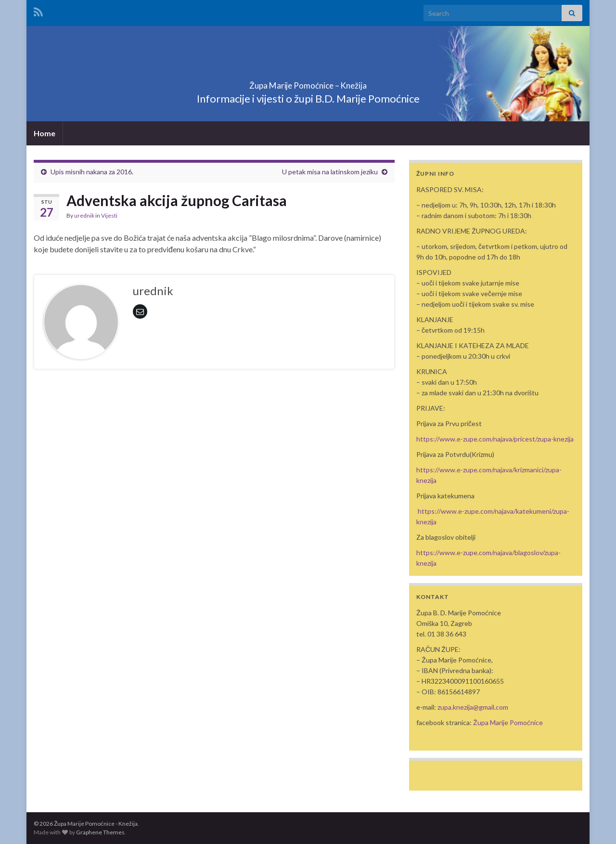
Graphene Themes (100, 832)
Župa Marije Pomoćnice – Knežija (308, 83)
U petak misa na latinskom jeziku (330, 172)
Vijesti (109, 215)
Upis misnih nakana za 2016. (92, 172)
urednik (84, 215)
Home (45, 133)
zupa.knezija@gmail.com (473, 707)
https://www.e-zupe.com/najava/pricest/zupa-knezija (495, 439)
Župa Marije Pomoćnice (508, 722)
